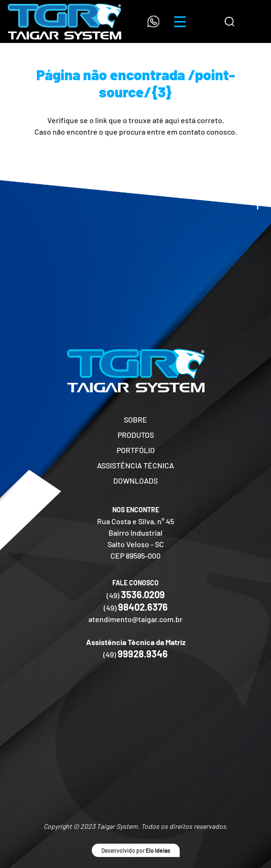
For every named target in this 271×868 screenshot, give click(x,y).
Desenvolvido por (136, 850)
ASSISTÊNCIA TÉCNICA (135, 465)
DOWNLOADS (135, 481)
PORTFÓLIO (136, 450)
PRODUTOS (136, 435)
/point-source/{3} (167, 83)
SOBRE (135, 419)
